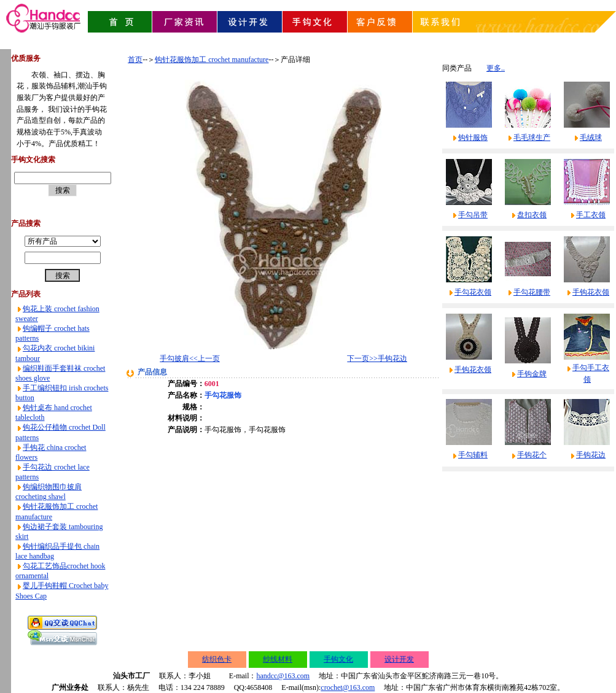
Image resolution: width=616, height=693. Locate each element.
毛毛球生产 (532, 137)
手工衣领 (591, 215)
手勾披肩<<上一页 (190, 358)
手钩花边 (591, 455)
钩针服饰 (473, 137)
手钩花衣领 (591, 292)
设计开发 (399, 659)
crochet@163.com (348, 687)
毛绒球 (591, 137)
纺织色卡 (217, 659)
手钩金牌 (532, 374)
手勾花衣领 (473, 292)
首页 (135, 60)
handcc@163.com (283, 676)
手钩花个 (532, 455)
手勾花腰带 (532, 292)
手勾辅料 (473, 455)
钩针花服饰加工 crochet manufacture (212, 60)
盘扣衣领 (532, 215)
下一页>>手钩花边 (377, 358)
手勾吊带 (473, 215)
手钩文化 (338, 659)
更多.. (496, 68)
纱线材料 (278, 659)
